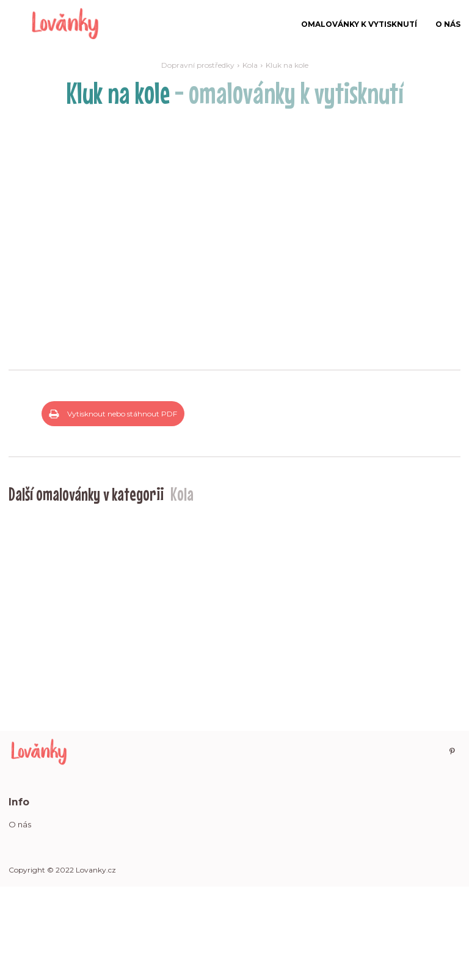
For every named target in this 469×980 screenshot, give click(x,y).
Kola (250, 65)
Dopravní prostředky (198, 65)
